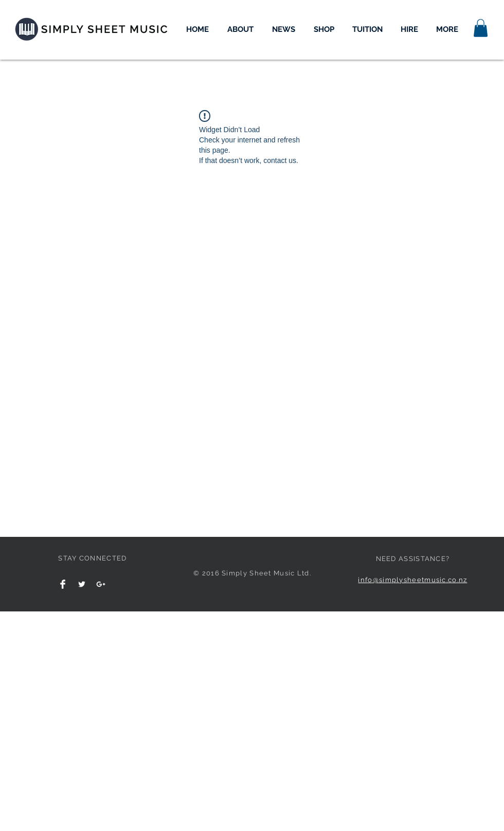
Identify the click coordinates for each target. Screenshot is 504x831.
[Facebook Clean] (63, 584)
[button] (481, 28)
